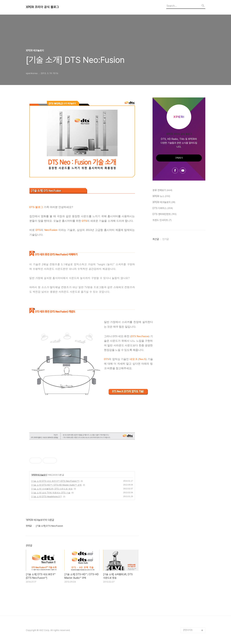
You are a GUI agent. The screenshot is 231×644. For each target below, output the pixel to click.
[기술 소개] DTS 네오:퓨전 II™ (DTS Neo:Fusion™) (55, 481)
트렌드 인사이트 (162, 220)
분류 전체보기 (162, 190)
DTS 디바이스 (163, 208)
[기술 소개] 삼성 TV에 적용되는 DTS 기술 (51, 493)
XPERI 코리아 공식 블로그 (42, 7)
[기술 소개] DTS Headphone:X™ (47, 497)
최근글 (156, 239)
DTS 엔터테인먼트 (164, 214)
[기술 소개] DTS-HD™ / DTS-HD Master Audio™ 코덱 (57, 485)
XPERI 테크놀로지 (39, 475)
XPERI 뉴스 (161, 196)
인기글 (166, 239)
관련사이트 (188, 630)
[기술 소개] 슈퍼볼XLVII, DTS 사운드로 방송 (52, 489)
